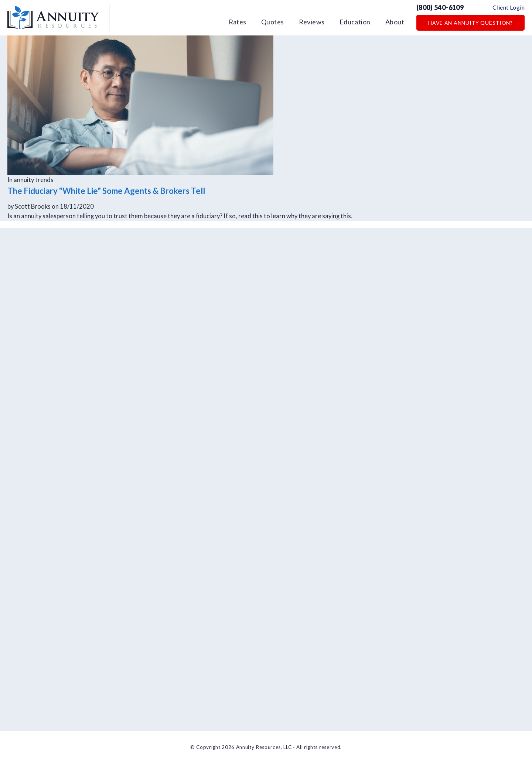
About (395, 22)
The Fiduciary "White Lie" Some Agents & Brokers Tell (106, 191)
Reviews (312, 22)
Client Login (509, 7)
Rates (238, 22)
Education (355, 22)
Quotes (273, 22)
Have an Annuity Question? (470, 23)
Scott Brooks (33, 206)
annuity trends (34, 180)
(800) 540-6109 (440, 7)
